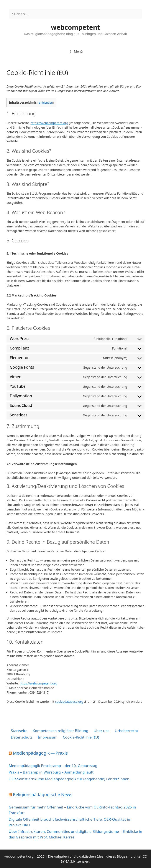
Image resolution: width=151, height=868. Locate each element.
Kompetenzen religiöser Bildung (60, 731)
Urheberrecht (126, 731)
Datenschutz (22, 737)
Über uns (101, 731)
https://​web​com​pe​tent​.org (49, 123)
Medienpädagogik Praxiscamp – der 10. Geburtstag (53, 766)
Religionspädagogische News (43, 794)
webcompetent (75, 27)
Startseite (19, 731)
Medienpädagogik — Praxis (40, 753)
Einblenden (46, 103)
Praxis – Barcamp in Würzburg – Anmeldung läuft (51, 772)
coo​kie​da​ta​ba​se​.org (69, 702)
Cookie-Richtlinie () (81, 737)
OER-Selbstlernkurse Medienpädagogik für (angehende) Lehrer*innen (69, 779)
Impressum (48, 737)
